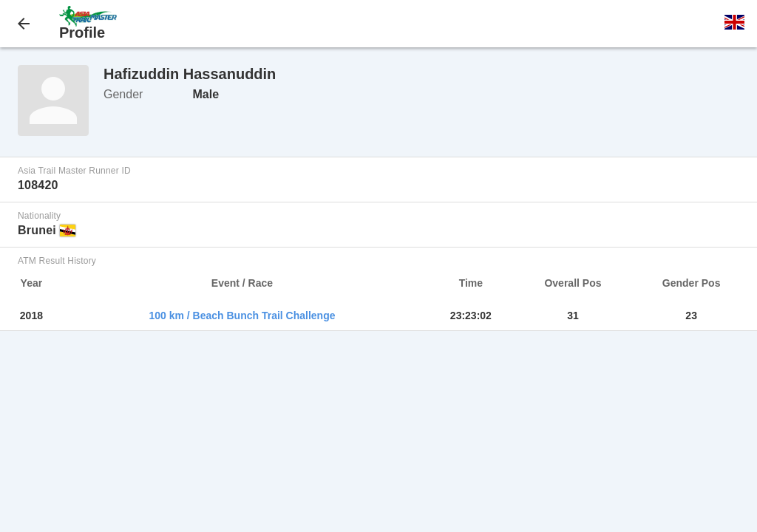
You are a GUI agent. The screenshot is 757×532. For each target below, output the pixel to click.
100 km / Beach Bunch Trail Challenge (242, 316)
